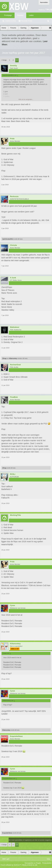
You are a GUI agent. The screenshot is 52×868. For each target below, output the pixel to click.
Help (48, 859)
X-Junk (13, 278)
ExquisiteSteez (16, 736)
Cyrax (12, 605)
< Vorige (4, 60)
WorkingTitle (15, 515)
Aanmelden (44, 2)
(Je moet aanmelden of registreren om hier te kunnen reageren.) (30, 840)
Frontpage (8, 15)
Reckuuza (14, 196)
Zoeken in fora (11, 21)
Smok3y (13, 66)
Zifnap (4, 358)
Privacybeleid (47, 863)
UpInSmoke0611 (8, 239)
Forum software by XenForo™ (11, 865)
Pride (12, 139)
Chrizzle (13, 245)
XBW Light (6, 859)
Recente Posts (27, 21)
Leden (31, 15)
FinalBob (14, 397)
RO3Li (13, 474)
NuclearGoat (15, 365)
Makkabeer (15, 327)
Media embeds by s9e (30, 865)
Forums (20, 15)
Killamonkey (13, 358)
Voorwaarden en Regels (33, 863)
